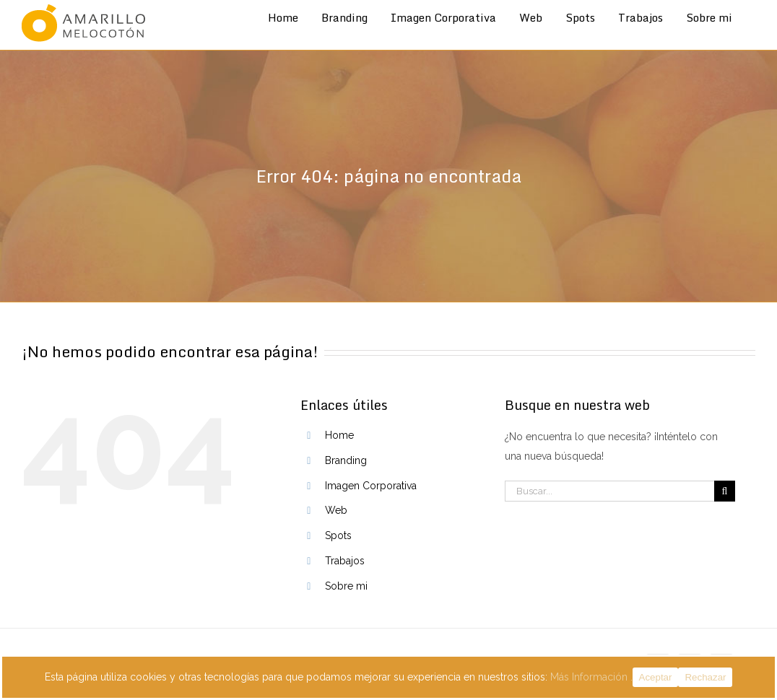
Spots (338, 535)
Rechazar (705, 677)
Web (336, 510)
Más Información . (591, 677)
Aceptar (656, 677)
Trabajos (345, 561)
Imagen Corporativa (371, 486)
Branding (346, 460)
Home (339, 435)
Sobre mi (346, 586)
